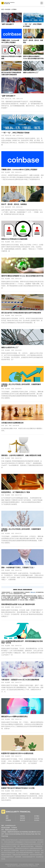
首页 (3, 9)
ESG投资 (8, 9)
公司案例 (14, 9)
